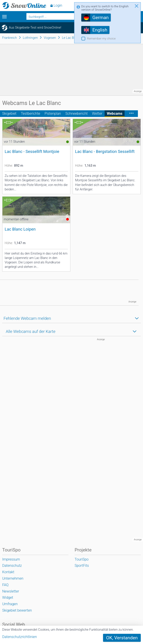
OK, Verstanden (122, 638)
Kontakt (8, 572)
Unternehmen (13, 578)
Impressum (11, 559)
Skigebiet (9, 114)
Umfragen (10, 604)
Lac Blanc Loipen (20, 229)
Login (58, 5)
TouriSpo (82, 559)
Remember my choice (101, 39)
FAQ (5, 585)
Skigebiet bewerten (17, 610)
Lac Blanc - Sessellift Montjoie (32, 151)
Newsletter (11, 591)
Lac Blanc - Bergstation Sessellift (105, 151)
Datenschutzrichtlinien (20, 637)
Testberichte (31, 114)
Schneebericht (76, 114)
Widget (8, 598)
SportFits (82, 566)
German (100, 18)
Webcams (115, 114)
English (100, 30)
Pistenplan (53, 114)
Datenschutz (12, 566)
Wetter (97, 114)
